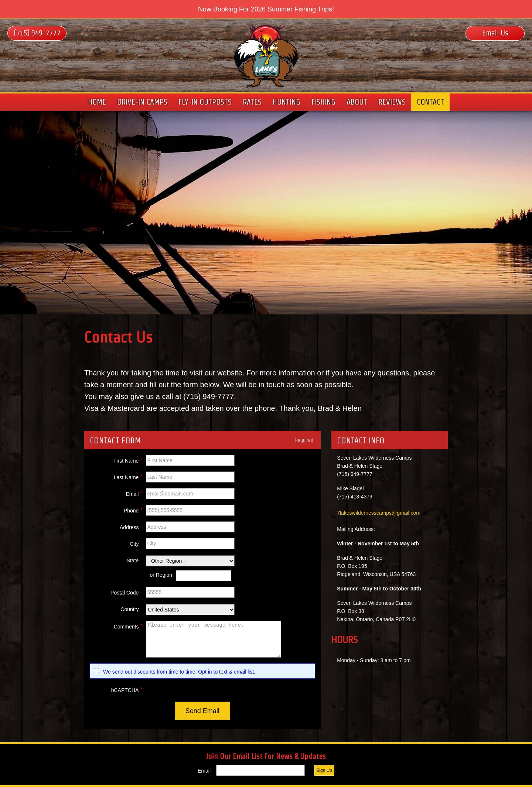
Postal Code (125, 593)
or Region (161, 575)
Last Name (128, 476)
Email (134, 493)
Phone (133, 510)
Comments (128, 626)
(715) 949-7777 (37, 33)
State (133, 561)
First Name (128, 460)
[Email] (260, 770)
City (134, 544)
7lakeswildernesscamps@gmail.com (379, 513)
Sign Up (324, 770)
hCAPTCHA (127, 689)
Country (129, 609)
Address (129, 527)
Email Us (495, 33)
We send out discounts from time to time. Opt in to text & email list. (179, 672)
